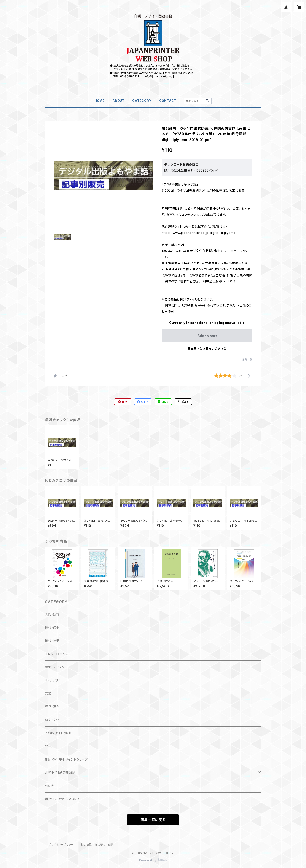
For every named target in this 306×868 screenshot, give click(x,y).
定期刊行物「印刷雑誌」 (61, 773)
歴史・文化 (52, 720)
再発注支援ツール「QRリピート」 (67, 799)
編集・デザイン (55, 667)
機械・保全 (52, 627)
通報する (247, 359)
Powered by (153, 860)
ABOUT (118, 101)
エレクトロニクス (57, 654)
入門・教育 (52, 614)
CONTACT (168, 101)
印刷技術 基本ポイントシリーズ (66, 759)
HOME (100, 101)
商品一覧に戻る (153, 820)
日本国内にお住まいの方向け (207, 349)
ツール (49, 746)
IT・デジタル (53, 680)
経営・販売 (52, 707)
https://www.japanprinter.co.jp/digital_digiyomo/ (199, 233)
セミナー (51, 786)
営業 (48, 693)
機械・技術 (52, 641)
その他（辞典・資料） (58, 733)
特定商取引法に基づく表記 (97, 845)
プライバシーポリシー (61, 845)
